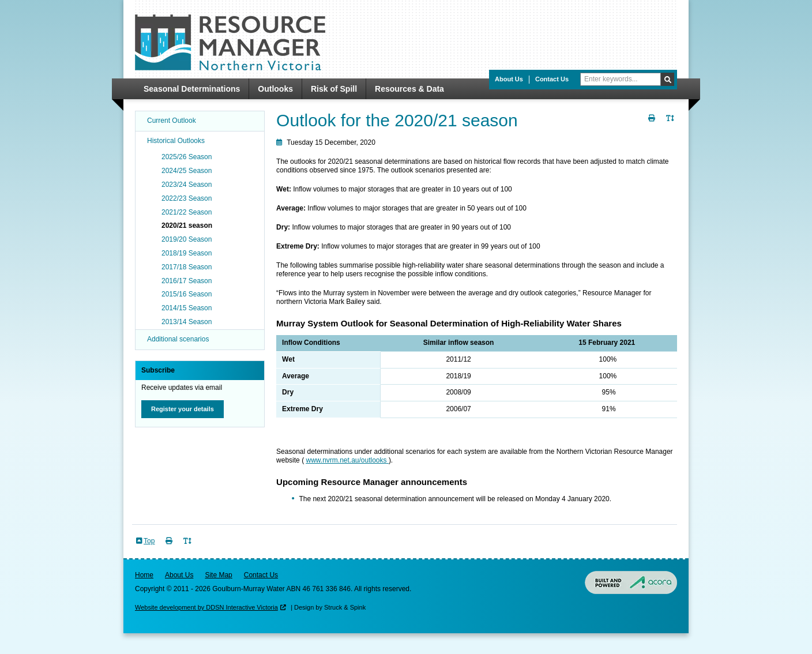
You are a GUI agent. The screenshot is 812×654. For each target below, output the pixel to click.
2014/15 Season (187, 308)
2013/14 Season (187, 322)
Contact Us (552, 79)
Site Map (218, 575)
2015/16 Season (187, 294)
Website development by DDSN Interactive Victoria (206, 607)
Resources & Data (409, 89)
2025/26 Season (187, 157)
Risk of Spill (334, 89)
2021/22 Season (187, 212)
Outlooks (275, 89)
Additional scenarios (178, 339)
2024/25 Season (187, 171)
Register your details (183, 409)
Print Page (653, 125)
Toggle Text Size (671, 125)
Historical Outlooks (176, 141)
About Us (509, 79)
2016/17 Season (187, 281)
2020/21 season (187, 225)
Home (144, 575)
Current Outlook (172, 121)
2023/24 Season (187, 185)
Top (149, 541)
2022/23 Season (187, 198)
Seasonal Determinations (192, 89)
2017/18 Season (187, 267)
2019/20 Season (187, 239)
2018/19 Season (187, 253)
